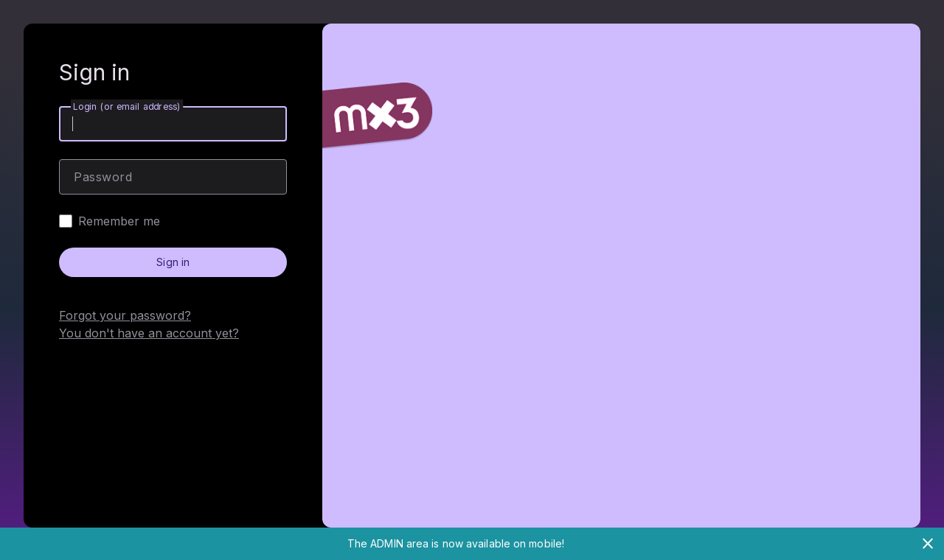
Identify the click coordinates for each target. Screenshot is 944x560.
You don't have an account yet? (149, 333)
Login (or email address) (127, 106)
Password (103, 177)
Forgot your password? (125, 315)
